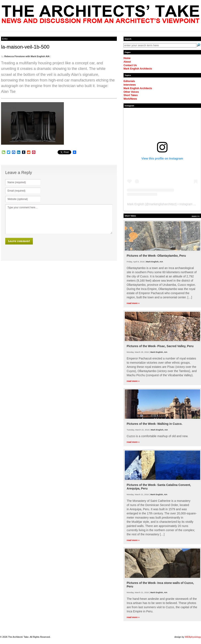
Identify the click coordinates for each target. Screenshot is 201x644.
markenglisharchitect (162, 204)
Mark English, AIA (154, 262)
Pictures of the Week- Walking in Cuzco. (155, 424)
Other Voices (131, 92)
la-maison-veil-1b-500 (25, 47)
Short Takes (131, 95)
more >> (196, 216)
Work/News (130, 99)
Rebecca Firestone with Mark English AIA (27, 56)
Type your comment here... (59, 219)
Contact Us (130, 65)
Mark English (136, 204)
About (127, 62)
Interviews (130, 85)
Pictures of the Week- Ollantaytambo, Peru (156, 256)
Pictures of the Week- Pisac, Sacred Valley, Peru (160, 346)
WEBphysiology (193, 637)
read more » (133, 303)
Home (127, 58)
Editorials (129, 81)
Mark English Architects (138, 69)
